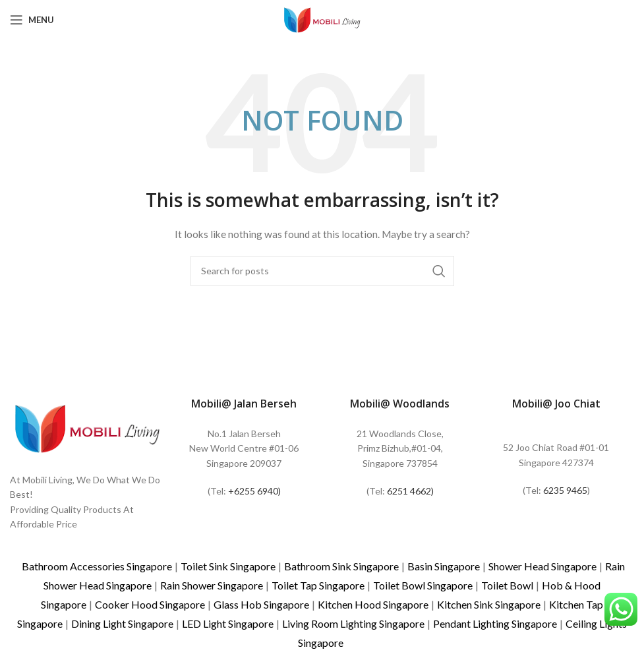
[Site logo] (322, 19)
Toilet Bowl (507, 585)
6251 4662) (410, 491)
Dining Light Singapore (122, 623)
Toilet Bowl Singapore (423, 585)
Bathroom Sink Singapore (341, 566)
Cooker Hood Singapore (150, 604)
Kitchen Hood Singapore (373, 604)
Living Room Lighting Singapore (353, 623)
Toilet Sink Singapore (228, 566)
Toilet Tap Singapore (318, 585)
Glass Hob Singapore (261, 604)
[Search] (322, 271)
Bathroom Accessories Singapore (97, 566)
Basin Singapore (444, 566)
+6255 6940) (254, 491)
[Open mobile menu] (32, 20)
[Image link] (88, 427)
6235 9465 (565, 490)
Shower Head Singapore (542, 566)
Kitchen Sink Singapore (489, 604)
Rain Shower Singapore (212, 585)
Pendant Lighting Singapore (495, 623)
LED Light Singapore (228, 623)
